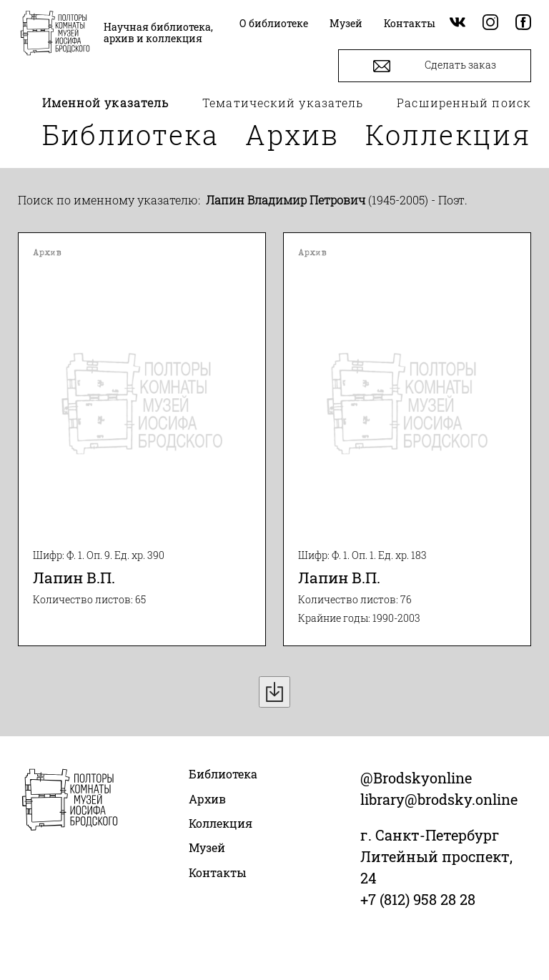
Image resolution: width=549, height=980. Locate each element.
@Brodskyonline (416, 778)
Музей (207, 847)
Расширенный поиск (464, 103)
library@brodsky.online (439, 799)
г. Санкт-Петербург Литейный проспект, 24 (436, 856)
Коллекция (448, 134)
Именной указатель (106, 103)
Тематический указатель (283, 103)
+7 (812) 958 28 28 (418, 899)
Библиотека (131, 134)
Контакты (218, 872)
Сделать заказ (435, 66)
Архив (292, 134)
